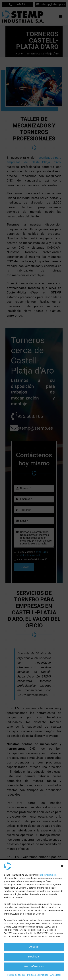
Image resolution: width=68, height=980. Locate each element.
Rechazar (34, 956)
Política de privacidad (38, 975)
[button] (62, 866)
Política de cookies (16, 975)
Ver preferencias (34, 966)
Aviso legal (56, 975)
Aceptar (34, 947)
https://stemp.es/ (48, 875)
